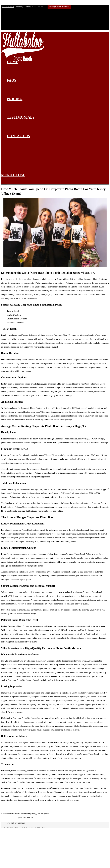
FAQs (9, 840)
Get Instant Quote (9, 818)
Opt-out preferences (16, 823)
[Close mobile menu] (6, 830)
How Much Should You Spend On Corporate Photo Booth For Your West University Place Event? (43, 806)
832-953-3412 (8, 7)
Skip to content (8, 3)
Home (10, 836)
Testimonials (12, 848)
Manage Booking (14, 852)
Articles (89, 806)
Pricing (10, 844)
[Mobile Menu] (13, 175)
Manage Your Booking (59, 7)
